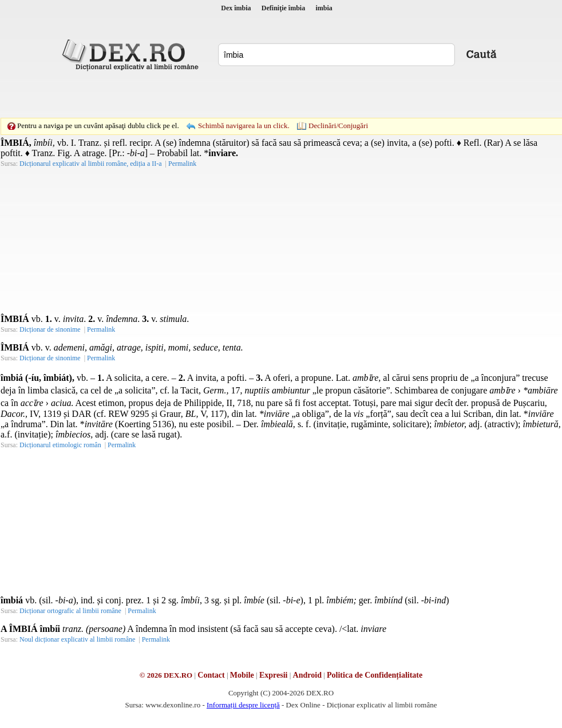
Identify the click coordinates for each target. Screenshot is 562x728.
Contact (211, 675)
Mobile (242, 675)
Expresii (274, 675)
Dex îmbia (236, 8)
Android (307, 675)
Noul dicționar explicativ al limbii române (77, 639)
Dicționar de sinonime (50, 329)
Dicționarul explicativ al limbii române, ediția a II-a (91, 164)
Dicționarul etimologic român (60, 445)
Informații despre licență (243, 705)
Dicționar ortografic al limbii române (70, 611)
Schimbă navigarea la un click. (244, 126)
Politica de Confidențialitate (375, 675)
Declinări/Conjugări (338, 126)
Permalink (182, 164)
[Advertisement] (202, 94)
